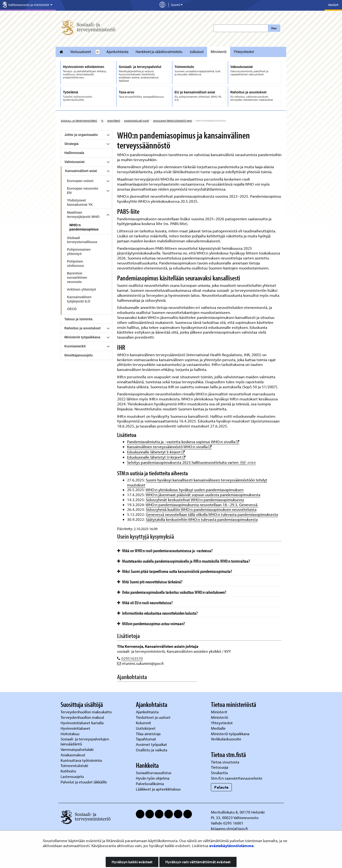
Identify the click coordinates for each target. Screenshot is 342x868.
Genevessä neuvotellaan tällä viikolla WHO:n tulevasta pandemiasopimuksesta (212, 514)
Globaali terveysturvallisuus (82, 240)
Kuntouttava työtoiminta (81, 760)
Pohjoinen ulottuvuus (76, 264)
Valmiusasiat (74, 162)
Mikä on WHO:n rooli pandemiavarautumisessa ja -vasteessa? (165, 551)
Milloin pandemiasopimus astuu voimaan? (151, 623)
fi (102, 121)
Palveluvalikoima (150, 784)
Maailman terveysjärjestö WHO (172, 121)
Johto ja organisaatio (81, 135)
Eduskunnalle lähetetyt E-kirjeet (156, 452)
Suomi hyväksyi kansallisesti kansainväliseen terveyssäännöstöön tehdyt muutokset (197, 482)
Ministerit (220, 712)
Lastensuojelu (73, 776)
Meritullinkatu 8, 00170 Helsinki (238, 812)
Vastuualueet (81, 52)
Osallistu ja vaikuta (152, 750)
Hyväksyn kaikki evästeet (132, 862)
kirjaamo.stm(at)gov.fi (229, 828)
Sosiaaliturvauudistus (154, 773)
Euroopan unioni (80, 181)
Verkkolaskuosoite (227, 739)
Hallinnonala (74, 153)
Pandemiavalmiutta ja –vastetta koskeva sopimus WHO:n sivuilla (183, 442)
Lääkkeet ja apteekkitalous (158, 789)
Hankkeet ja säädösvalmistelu (159, 52)
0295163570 (132, 658)
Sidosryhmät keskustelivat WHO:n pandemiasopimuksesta (195, 500)
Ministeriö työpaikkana (82, 337)
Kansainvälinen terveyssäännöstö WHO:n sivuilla (169, 447)
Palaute (221, 787)
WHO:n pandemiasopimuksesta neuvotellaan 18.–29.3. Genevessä (202, 505)
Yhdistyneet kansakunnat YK (80, 202)
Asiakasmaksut (73, 755)
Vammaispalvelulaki (78, 749)
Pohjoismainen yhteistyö (79, 252)
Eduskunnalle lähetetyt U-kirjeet (156, 457)
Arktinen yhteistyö (81, 289)
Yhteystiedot (244, 52)
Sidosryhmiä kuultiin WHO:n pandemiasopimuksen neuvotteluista (201, 509)
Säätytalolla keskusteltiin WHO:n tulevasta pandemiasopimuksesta (202, 519)
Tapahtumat (146, 739)
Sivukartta (219, 773)
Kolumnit (144, 723)
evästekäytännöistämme (231, 846)
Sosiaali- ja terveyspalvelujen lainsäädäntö (85, 741)
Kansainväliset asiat (136, 121)
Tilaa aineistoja (148, 734)
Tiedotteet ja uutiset (154, 717)
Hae (274, 28)
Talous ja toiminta (78, 319)
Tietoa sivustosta (225, 762)
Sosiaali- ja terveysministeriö (79, 121)
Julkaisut (197, 52)
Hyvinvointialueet (76, 728)
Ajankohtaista (117, 52)
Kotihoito (68, 771)
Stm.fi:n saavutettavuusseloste (237, 778)
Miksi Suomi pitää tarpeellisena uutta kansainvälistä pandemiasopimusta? (175, 571)
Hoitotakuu (70, 734)
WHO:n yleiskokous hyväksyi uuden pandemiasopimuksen (195, 490)
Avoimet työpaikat (151, 744)
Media (333, 5)
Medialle (219, 728)
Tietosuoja (220, 767)
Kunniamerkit (75, 346)
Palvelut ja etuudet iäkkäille (84, 782)
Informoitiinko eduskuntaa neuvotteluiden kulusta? (157, 613)
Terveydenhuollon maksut (83, 717)
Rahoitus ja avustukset (83, 328)
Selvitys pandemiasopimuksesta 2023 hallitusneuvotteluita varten (191, 462)
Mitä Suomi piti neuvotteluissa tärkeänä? (150, 582)
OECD (72, 309)
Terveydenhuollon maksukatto (87, 712)
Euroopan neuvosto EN (83, 191)
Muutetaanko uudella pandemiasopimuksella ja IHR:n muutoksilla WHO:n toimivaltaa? (183, 561)
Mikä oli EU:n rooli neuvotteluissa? (145, 603)
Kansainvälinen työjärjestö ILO (79, 299)
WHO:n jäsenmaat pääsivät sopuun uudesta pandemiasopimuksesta (203, 495)
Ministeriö (219, 52)
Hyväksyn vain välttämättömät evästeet (198, 862)
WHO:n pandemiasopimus (84, 227)
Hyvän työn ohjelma (153, 778)
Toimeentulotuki (75, 765)
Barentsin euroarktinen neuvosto (77, 278)
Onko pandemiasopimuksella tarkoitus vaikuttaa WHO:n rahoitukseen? (172, 592)
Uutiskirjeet (146, 728)
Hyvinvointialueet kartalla (83, 723)
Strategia (71, 144)
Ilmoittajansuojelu (78, 355)
